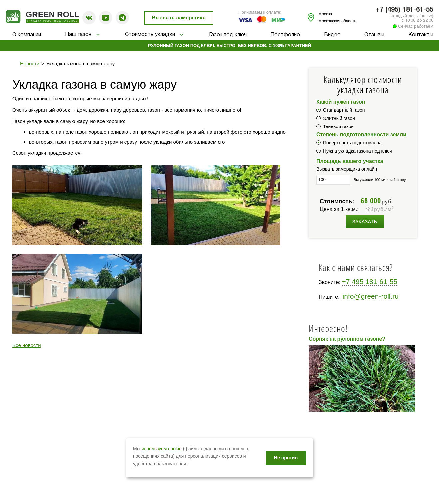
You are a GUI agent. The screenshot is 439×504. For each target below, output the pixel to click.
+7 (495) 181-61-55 (405, 10)
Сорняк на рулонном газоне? (347, 339)
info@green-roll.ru (371, 296)
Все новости (27, 345)
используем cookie (162, 449)
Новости (30, 63)
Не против (286, 458)
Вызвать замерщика (179, 18)
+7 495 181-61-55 (370, 281)
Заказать (365, 222)
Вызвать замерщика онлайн (347, 169)
